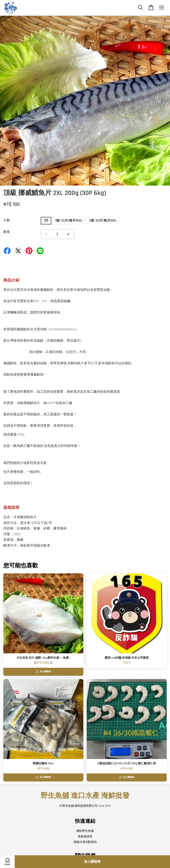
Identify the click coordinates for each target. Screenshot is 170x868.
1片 (46, 221)
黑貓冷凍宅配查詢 (85, 842)
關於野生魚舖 (85, 831)
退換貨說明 (85, 836)
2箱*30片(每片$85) (103, 221)
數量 (7, 232)
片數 (7, 220)
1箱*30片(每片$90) (69, 221)
